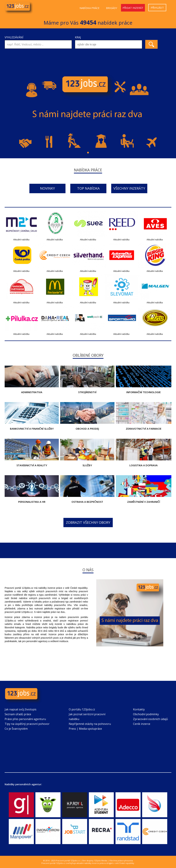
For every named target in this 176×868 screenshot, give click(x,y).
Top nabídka (88, 188)
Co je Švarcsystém (16, 729)
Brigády (112, 8)
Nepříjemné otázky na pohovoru (90, 724)
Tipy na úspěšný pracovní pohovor (27, 724)
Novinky (47, 188)
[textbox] (109, 44)
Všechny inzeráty (129, 188)
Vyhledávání (14, 37)
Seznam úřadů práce (18, 714)
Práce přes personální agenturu (25, 719)
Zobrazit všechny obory (88, 522)
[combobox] (109, 44)
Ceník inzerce (142, 724)
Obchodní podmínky (146, 714)
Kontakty (139, 709)
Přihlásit (157, 8)
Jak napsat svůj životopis (21, 709)
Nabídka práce (90, 8)
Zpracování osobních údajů (150, 719)
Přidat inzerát (133, 8)
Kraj (78, 37)
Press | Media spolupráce (85, 729)
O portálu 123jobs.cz (82, 709)
